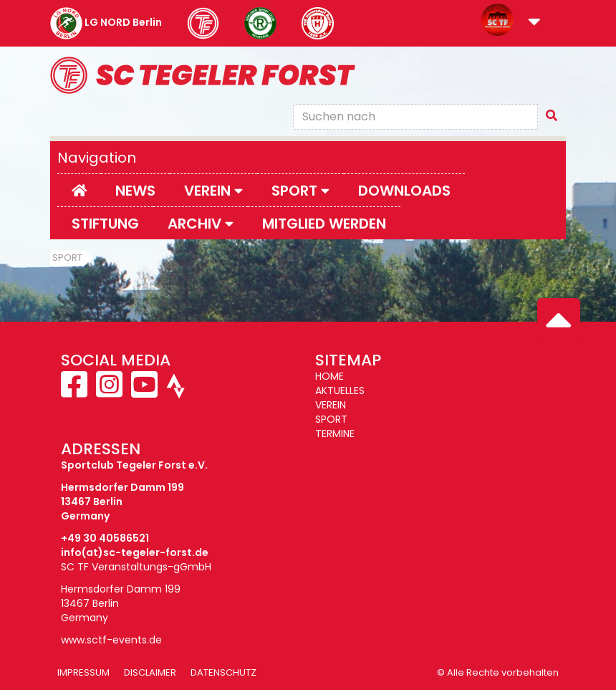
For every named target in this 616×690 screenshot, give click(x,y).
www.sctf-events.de (111, 640)
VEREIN (331, 405)
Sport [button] (300, 191)
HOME (329, 376)
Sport (67, 258)
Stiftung (105, 224)
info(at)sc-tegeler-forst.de (135, 552)
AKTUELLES (340, 390)
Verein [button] (213, 191)
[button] (534, 23)
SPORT (331, 419)
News (135, 191)
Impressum (83, 672)
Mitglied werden (324, 224)
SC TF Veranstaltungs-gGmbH (136, 567)
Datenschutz (223, 672)
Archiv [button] (201, 224)
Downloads (404, 191)
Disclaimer (150, 672)
